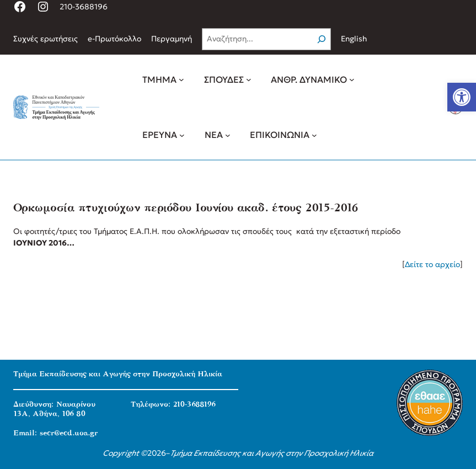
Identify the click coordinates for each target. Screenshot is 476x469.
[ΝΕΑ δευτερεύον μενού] (228, 135)
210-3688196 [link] (84, 7)
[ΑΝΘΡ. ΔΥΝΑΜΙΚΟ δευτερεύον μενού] (352, 79)
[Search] (322, 39)
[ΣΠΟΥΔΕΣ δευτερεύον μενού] (249, 79)
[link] (462, 97)
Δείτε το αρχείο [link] (432, 264)
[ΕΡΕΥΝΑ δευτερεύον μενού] (182, 135)
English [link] (354, 39)
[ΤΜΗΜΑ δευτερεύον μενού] (181, 79)
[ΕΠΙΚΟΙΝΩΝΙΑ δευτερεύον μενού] (314, 135)
